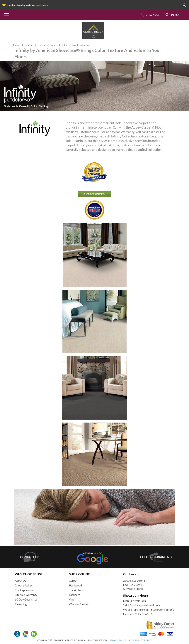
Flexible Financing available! (28, 5)
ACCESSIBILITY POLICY (140, 640)
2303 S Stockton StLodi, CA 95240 (135, 583)
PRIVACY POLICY (118, 640)
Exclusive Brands (48, 45)
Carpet (30, 45)
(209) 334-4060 (133, 589)
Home (17, 45)
